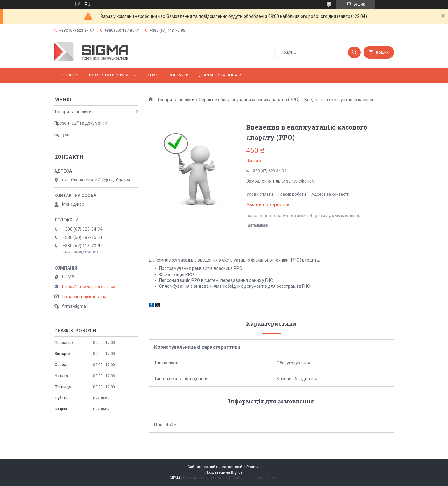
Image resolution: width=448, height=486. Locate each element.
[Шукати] (354, 52)
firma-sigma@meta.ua (84, 297)
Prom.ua (253, 467)
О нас (152, 75)
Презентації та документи (81, 123)
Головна (69, 75)
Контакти (179, 75)
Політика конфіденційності (255, 478)
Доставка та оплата (220, 75)
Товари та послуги (108, 75)
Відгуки (62, 134)
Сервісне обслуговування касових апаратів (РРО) (249, 100)
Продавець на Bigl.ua (224, 472)
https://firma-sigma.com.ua (89, 286)
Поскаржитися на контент (206, 478)
